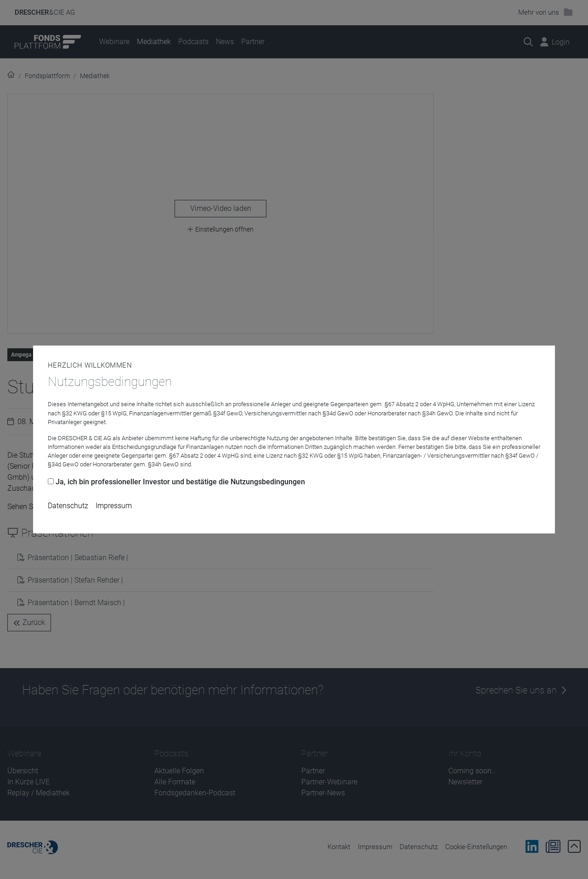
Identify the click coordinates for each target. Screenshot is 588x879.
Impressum (114, 506)
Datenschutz (68, 506)
